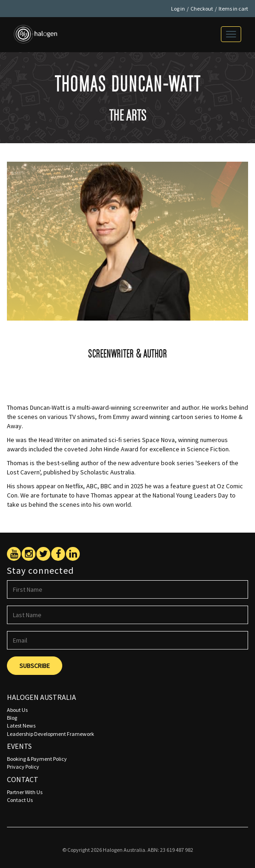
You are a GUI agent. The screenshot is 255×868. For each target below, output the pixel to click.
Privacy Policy (23, 767)
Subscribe (35, 666)
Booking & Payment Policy (37, 759)
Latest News (21, 725)
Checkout (202, 9)
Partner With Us (25, 792)
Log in (178, 9)
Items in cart (233, 9)
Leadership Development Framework (50, 734)
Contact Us (20, 800)
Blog (12, 718)
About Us (17, 710)
